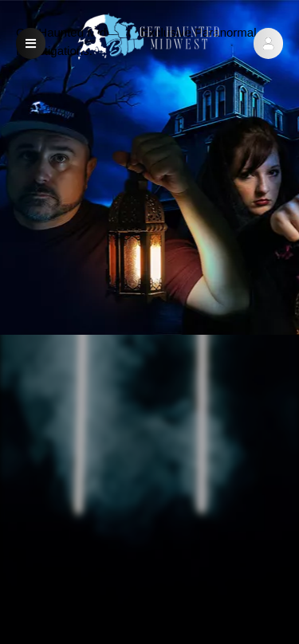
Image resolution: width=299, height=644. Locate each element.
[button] (268, 43)
